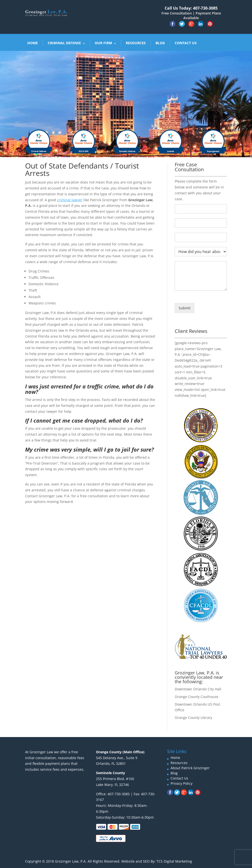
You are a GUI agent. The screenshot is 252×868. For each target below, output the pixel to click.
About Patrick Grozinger (190, 768)
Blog (160, 43)
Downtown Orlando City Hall (198, 689)
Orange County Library (193, 718)
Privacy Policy (181, 783)
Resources (136, 43)
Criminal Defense (64, 43)
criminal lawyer (70, 200)
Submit (185, 308)
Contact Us (186, 43)
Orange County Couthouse (197, 697)
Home (33, 43)
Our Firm (103, 43)
